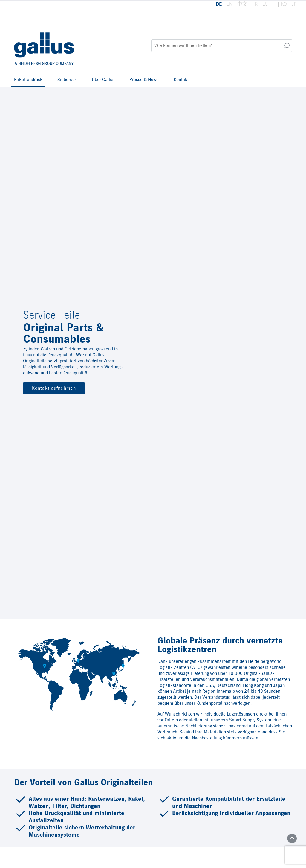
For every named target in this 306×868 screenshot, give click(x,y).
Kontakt (181, 80)
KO (284, 4)
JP (294, 4)
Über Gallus (103, 80)
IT (274, 4)
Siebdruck (67, 80)
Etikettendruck (28, 80)
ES (265, 4)
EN (229, 4)
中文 (242, 4)
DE (219, 4)
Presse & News (144, 80)
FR (255, 4)
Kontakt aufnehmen (54, 388)
